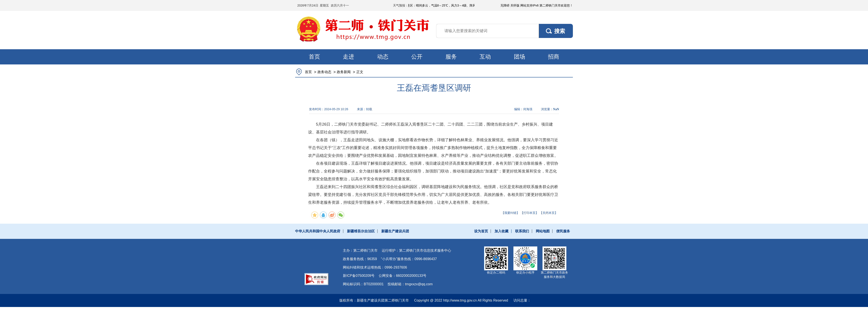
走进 (349, 57)
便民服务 (563, 231)
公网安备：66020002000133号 (403, 276)
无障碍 (505, 5)
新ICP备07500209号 (359, 276)
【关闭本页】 (549, 213)
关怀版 (515, 5)
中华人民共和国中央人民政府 (318, 231)
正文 (360, 72)
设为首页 (481, 231)
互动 (485, 57)
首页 (314, 57)
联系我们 (522, 231)
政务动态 (324, 72)
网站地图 (543, 231)
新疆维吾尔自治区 (361, 231)
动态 (383, 57)
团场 (519, 57)
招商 (554, 57)
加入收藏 (501, 231)
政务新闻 (344, 72)
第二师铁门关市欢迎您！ (556, 5)
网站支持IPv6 (529, 5)
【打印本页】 (529, 213)
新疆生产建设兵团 (395, 231)
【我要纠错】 (510, 213)
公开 (417, 57)
